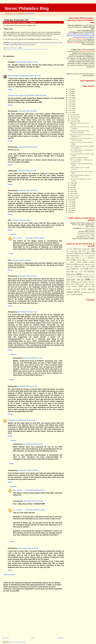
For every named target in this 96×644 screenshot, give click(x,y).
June (72, 187)
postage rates (79, 282)
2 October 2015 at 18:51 (21, 220)
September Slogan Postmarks (79, 158)
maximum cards (87, 275)
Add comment (10, 575)
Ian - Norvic (18, 238)
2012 (70, 204)
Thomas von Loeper (16, 95)
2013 (70, 202)
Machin (81, 253)
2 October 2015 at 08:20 (27, 190)
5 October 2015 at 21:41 (33, 358)
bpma (11, 49)
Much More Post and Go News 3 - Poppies (19, 22)
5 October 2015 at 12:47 (27, 312)
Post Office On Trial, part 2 (86, 233)
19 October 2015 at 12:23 (33, 501)
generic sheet (79, 269)
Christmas (70, 253)
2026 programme (72, 251)
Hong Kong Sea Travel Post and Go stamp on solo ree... (81, 139)
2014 (70, 200)
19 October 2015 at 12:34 (35, 510)
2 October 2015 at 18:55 (34, 238)
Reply (10, 70)
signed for (87, 286)
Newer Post (5, 638)
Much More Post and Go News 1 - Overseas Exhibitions (80, 132)
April (72, 191)
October (73, 119)
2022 (70, 98)
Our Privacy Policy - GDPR (86, 235)
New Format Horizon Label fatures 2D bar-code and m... (82, 151)
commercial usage (90, 260)
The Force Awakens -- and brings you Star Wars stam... (81, 161)
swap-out (69, 295)
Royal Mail (70, 256)
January (73, 198)
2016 (70, 110)
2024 (70, 93)
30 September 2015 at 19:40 (30, 76)
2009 (70, 210)
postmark (82, 284)
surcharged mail (86, 292)
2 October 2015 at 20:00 (21, 260)
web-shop (75, 43)
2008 (70, 212)
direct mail (91, 264)
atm (8, 49)
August (73, 183)
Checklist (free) (86, 237)
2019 (70, 104)
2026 (70, 89)
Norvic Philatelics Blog (27, 8)
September (74, 121)
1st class (69, 249)
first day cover (84, 267)
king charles (79, 272)
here (57, 39)
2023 (70, 96)
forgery (68, 269)
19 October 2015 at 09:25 (28, 470)
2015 (70, 112)
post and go (32, 49)
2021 (70, 100)
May (72, 189)
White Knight (13, 76)
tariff (77, 294)
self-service (45, 49)
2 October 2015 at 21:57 (27, 276)
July (72, 185)
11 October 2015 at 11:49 (25, 420)
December (74, 115)
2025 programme (84, 249)
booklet (73, 258)
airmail (92, 256)
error (71, 267)
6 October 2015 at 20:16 (27, 386)
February (73, 196)
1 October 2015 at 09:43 (27, 147)
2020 (70, 102)
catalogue (79, 260)
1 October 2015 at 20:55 (27, 171)
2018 (70, 106)
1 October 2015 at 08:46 (27, 111)
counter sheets (75, 262)
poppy (28, 49)
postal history (90, 282)
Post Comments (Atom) (18, 642)
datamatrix (81, 264)
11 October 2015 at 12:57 (33, 444)
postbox (72, 284)
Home (33, 638)
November (74, 117)
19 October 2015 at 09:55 (35, 490)
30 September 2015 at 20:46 (35, 95)
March (72, 193)
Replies (13, 234)
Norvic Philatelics (30, 13)
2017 (70, 108)
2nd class (86, 251)
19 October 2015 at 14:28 (28, 548)
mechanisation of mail (73, 277)
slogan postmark (73, 289)
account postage (83, 256)
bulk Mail (82, 258)
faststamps (23, 49)
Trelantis (11, 420)
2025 (70, 91)
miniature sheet (89, 277)
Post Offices (39, 49)
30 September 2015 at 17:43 (27, 62)
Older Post (61, 638)
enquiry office (16, 49)
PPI (90, 253)
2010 (70, 208)
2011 (70, 206)
